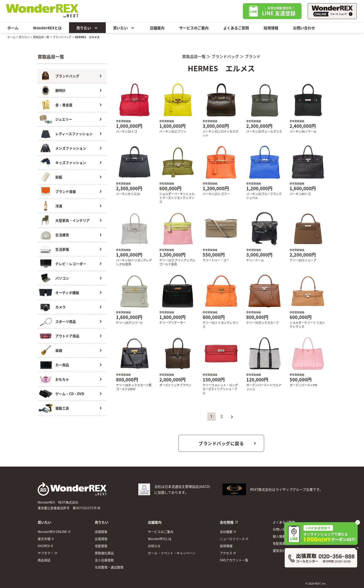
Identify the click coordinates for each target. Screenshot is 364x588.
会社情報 (227, 522)
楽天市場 (44, 539)
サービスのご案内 (194, 28)
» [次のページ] (232, 417)
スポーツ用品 (66, 321)
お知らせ (154, 546)
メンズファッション (71, 148)
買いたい (124, 28)
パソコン (62, 278)
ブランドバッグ (62, 37)
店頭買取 (101, 532)
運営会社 (279, 550)
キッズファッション (71, 163)
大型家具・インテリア (72, 220)
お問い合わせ (304, 28)
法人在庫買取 (104, 560)
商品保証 (44, 560)
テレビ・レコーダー (71, 264)
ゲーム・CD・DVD (70, 394)
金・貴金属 (64, 105)
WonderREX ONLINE (52, 532)
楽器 (59, 350)
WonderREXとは (47, 28)
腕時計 (60, 90)
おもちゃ (62, 379)
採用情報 (271, 28)
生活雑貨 (62, 235)
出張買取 (101, 539)
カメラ (60, 307)
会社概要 (226, 532)
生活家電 (62, 249)
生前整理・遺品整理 (109, 567)
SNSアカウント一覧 (234, 560)
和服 (59, 177)
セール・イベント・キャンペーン (172, 553)
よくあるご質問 (236, 28)
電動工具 (62, 408)
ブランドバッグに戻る (221, 443)
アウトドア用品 (67, 336)
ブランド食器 (66, 191)
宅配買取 (101, 546)
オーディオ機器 (67, 293)
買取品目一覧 (41, 37)
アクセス (226, 553)
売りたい (87, 28)
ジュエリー (64, 119)
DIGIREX (44, 546)
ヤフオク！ (46, 553)
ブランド (253, 56)
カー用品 (62, 365)
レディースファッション (74, 134)
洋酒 (59, 206)
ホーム (13, 28)
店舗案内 (157, 28)
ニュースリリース (232, 539)
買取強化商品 (104, 553)
